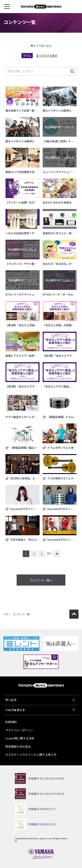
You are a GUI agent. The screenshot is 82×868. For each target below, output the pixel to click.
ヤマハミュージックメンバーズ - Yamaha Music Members (41, 7)
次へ (50, 553)
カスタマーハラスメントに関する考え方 (31, 755)
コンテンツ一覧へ (41, 580)
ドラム (27, 55)
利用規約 (11, 722)
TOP (6, 614)
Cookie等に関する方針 (20, 738)
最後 (57, 554)
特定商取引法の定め (18, 747)
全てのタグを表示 (47, 55)
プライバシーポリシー (19, 730)
